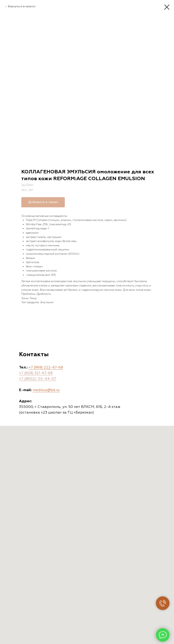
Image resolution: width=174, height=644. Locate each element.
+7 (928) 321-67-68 (36, 373)
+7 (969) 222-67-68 (46, 368)
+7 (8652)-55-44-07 (38, 379)
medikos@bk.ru (46, 390)
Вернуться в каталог (22, 7)
